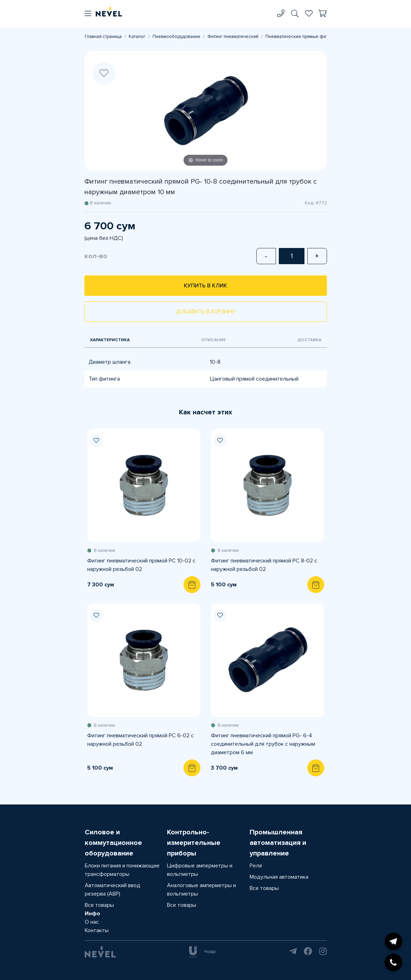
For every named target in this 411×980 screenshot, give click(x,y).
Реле (256, 866)
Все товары (99, 905)
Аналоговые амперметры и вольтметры (201, 890)
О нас (92, 922)
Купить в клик (205, 286)
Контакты (97, 930)
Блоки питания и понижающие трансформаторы (122, 870)
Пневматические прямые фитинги (301, 37)
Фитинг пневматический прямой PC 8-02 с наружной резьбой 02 (264, 565)
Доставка (309, 340)
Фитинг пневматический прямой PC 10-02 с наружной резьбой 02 (141, 565)
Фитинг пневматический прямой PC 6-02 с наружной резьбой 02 (140, 740)
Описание (213, 340)
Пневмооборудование (176, 37)
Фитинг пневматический (233, 37)
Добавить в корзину (206, 312)
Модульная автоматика (279, 877)
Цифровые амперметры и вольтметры (200, 870)
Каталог (137, 37)
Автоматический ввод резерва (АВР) (113, 890)
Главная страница (103, 37)
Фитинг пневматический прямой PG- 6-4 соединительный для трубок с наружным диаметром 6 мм (263, 744)
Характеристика (110, 340)
